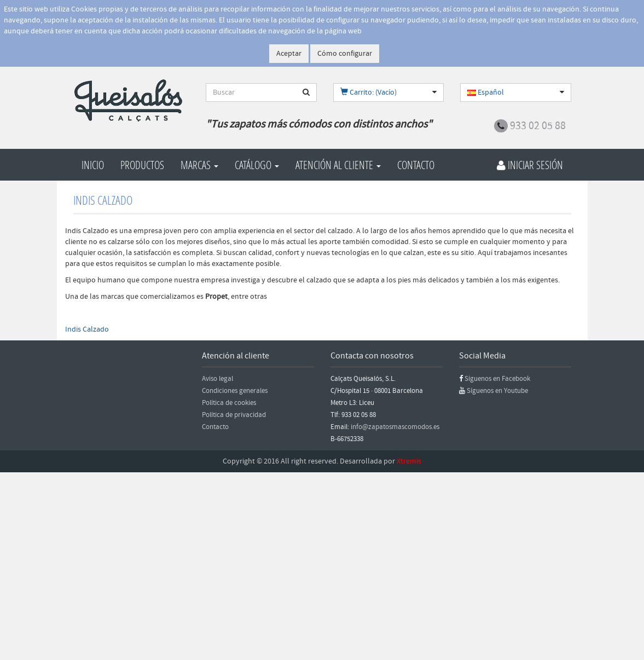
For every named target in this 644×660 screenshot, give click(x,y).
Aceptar (289, 54)
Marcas (199, 165)
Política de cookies (229, 403)
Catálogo (257, 165)
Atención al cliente (338, 165)
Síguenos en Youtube (497, 391)
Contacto (416, 165)
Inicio (93, 165)
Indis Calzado (87, 329)
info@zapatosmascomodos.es (395, 427)
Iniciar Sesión (530, 165)
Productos (142, 165)
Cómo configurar (345, 54)
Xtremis (409, 461)
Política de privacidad (234, 415)
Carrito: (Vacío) (369, 92)
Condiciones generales (235, 391)
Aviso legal (217, 379)
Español (486, 92)
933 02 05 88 (538, 126)
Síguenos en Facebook (497, 379)
